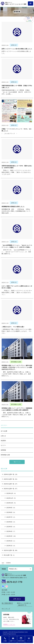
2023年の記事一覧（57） (10, 489)
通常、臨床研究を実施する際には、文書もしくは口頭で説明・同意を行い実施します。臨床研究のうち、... (16, 374)
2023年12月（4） (11, 493)
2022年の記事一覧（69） (10, 550)
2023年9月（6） (10, 508)
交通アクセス (13, 641)
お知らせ (3, 436)
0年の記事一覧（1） (9, 555)
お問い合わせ (17, 599)
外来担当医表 (21, 641)
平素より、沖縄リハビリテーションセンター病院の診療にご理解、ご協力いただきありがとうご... (17, 292)
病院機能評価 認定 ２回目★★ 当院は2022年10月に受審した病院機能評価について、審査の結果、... (17, 211)
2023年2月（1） (10, 541)
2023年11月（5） (11, 498)
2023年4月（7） (10, 531)
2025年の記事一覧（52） (10, 479)
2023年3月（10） (11, 536)
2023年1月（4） (10, 546)
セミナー (3, 445)
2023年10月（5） (11, 503)
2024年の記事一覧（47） (10, 484)
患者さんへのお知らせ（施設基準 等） (24, 604)
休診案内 (3, 441)
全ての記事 (4, 431)
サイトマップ (6, 609)
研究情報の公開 (5, 455)
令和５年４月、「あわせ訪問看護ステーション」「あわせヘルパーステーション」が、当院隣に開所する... (16, 252)
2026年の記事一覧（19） (10, 474)
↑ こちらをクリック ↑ (9, 133)
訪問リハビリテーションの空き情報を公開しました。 (16, 52)
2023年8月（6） (10, 512)
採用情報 (3, 450)
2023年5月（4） (10, 527)
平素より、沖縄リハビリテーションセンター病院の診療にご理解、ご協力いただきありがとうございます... (16, 172)
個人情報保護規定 (7, 603)
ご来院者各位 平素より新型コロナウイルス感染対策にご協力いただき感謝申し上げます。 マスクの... (17, 331)
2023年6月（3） (10, 522)
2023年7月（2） (10, 517)
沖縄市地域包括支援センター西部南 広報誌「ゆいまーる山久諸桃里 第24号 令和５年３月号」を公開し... (16, 92)
